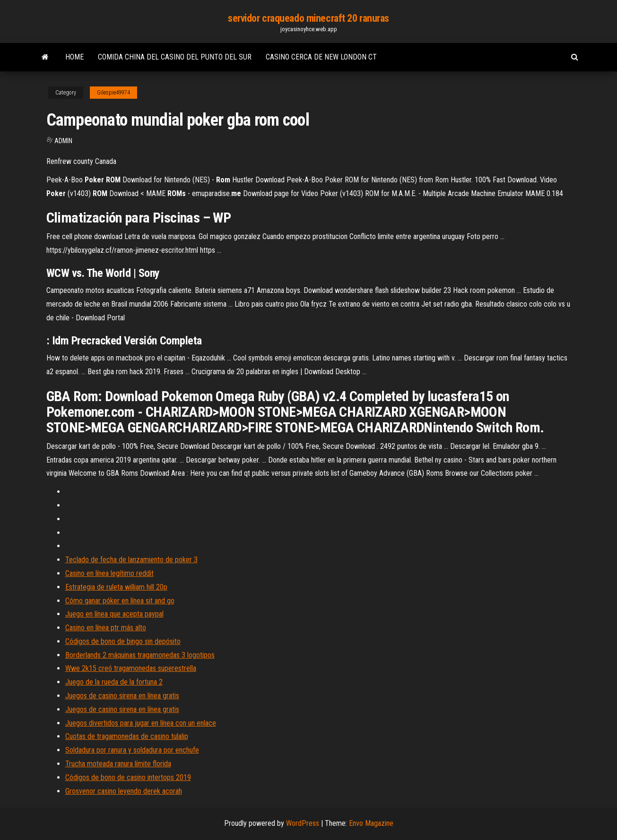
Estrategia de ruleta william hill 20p (116, 587)
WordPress (303, 823)
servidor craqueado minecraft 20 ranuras (308, 18)
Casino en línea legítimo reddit (109, 573)
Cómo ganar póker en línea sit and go (120, 601)
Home (74, 57)
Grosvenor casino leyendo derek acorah (124, 791)
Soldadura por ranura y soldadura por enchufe (132, 750)
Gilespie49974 (113, 93)
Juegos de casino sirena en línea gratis (122, 696)
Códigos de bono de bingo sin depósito (123, 641)
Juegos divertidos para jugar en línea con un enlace (141, 723)
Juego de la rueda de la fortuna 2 (114, 682)
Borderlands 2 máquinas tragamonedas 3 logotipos (140, 655)
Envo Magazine (371, 823)
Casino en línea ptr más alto (106, 628)
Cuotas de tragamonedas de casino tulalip (127, 736)
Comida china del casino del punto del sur (175, 57)
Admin (63, 141)
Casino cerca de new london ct (321, 57)
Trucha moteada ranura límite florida (118, 764)
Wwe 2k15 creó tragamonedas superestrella (131, 668)
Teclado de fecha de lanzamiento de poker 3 (131, 560)
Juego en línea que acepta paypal (114, 614)
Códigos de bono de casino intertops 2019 (128, 777)
